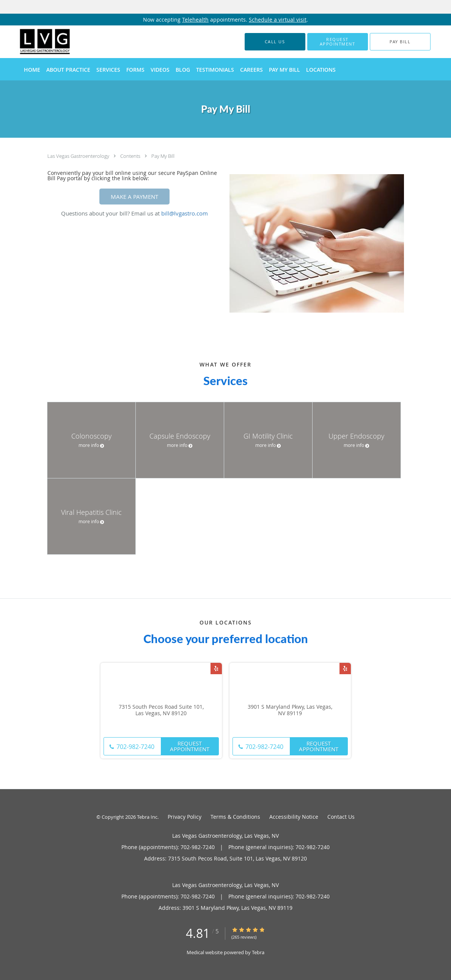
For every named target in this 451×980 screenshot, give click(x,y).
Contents (131, 156)
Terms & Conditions (235, 817)
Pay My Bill (163, 156)
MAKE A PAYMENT (134, 197)
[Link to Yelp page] (216, 669)
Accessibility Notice (294, 817)
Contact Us (341, 817)
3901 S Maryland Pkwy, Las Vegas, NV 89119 (290, 710)
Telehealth (195, 20)
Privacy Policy (185, 817)
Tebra (258, 952)
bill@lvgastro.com (185, 213)
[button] (338, 42)
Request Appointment (190, 746)
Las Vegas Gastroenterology (79, 156)
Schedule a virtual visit (278, 20)
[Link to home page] (34, 42)
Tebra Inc (147, 817)
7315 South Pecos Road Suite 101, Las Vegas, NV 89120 (161, 710)
